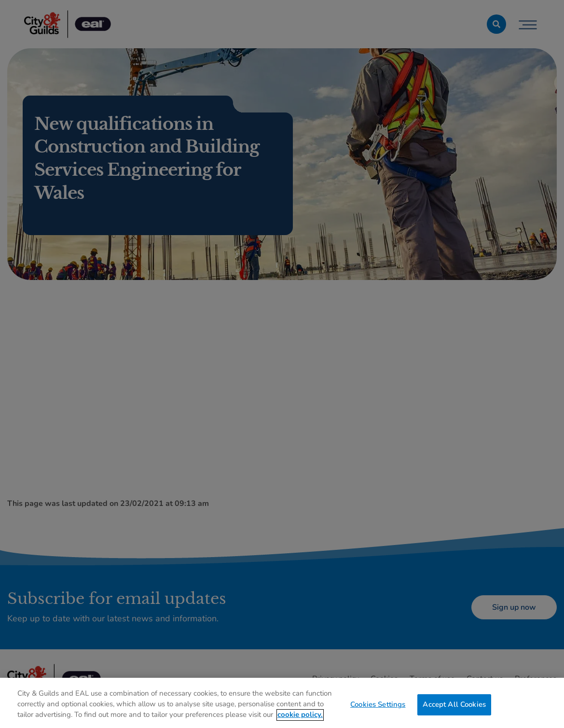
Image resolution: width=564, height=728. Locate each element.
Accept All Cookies (454, 708)
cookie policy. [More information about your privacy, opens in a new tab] (300, 718)
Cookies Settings (378, 708)
